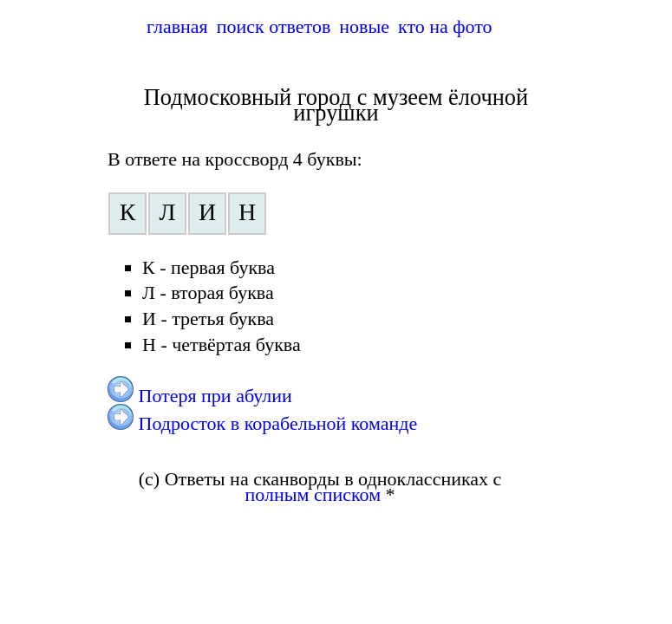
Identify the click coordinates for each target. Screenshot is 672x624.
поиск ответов (274, 26)
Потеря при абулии (215, 396)
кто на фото (445, 26)
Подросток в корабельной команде (278, 423)
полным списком (313, 494)
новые (364, 26)
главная (177, 26)
